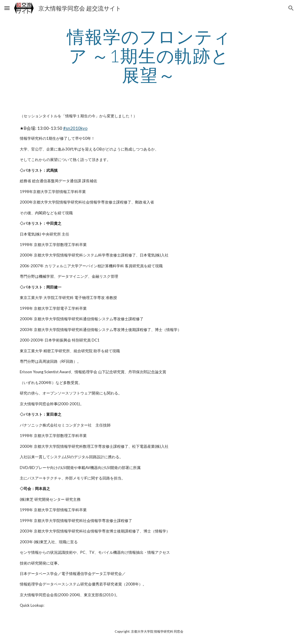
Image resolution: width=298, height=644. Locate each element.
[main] (149, 56)
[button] (7, 8)
